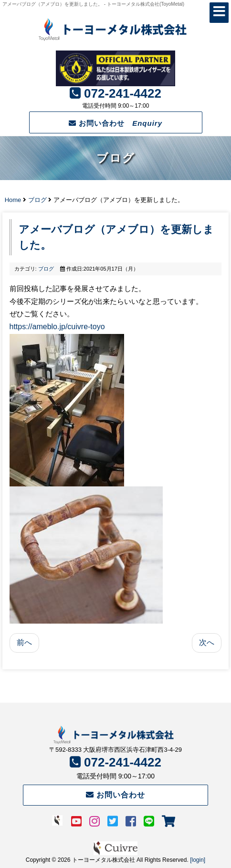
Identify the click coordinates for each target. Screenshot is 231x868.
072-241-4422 (123, 93)
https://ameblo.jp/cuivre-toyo (57, 327)
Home (13, 200)
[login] (198, 860)
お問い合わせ (115, 123)
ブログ (37, 200)
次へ (207, 642)
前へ (24, 642)
